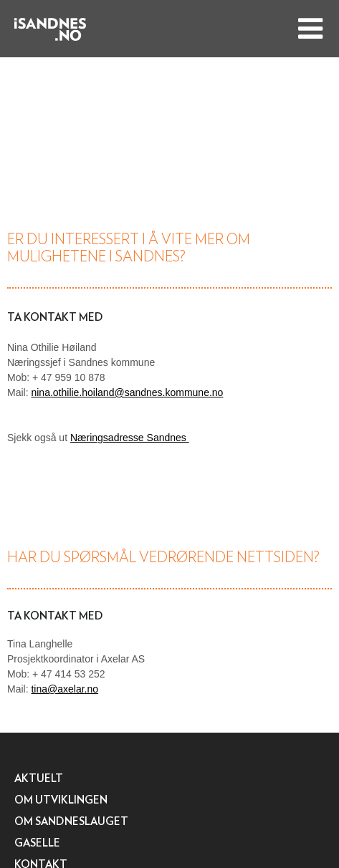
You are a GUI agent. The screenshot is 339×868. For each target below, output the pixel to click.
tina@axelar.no (65, 689)
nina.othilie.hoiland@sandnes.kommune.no (127, 392)
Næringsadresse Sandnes (130, 438)
